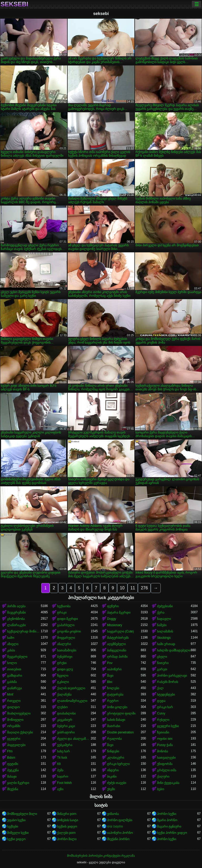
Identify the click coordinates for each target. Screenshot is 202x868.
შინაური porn (67, 814)
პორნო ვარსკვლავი (172, 676)
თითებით (14, 669)
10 (122, 588)
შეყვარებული (17, 657)
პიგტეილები (16, 745)
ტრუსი (62, 663)
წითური (163, 663)
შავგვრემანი (16, 612)
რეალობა (114, 739)
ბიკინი (112, 777)
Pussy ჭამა (165, 745)
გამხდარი (15, 676)
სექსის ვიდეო (67, 826)
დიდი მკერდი (67, 619)
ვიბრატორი (66, 732)
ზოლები (113, 688)
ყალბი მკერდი (18, 783)
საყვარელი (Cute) (120, 631)
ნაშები (162, 625)
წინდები (113, 751)
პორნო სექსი (167, 814)
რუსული (163, 720)
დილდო (13, 707)
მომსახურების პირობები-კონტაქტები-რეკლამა (101, 856)
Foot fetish (64, 783)
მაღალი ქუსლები (20, 732)
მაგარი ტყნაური (169, 826)
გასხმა (12, 682)
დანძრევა (14, 688)
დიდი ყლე (65, 669)
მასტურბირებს (118, 638)
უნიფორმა (165, 764)
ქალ (160, 688)
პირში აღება (16, 606)
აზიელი (13, 644)
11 (133, 588)
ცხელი (162, 657)
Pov (110, 663)
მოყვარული (66, 638)
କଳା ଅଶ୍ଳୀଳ (115, 826)
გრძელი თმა (167, 770)
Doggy (112, 619)
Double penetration (120, 732)
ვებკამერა (65, 745)
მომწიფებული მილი (22, 814)
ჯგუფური (14, 739)
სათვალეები (166, 758)
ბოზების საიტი (68, 820)
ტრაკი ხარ (165, 707)
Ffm (10, 751)
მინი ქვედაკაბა (168, 783)
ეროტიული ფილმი (121, 713)
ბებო (161, 789)
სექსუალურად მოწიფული (24, 631)
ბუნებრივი (65, 657)
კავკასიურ (65, 720)
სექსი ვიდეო (16, 839)
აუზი (60, 789)
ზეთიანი (163, 732)
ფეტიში (13, 764)
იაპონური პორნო (120, 833)
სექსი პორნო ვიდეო (172, 833)
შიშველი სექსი (18, 833)
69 (59, 764)
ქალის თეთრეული (71, 688)
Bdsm (11, 758)
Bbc (110, 682)
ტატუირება (115, 695)
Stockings (164, 638)
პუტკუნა (13, 770)
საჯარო (63, 777)
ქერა (161, 612)
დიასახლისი (66, 713)
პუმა (60, 770)
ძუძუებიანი (165, 606)
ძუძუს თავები (117, 783)
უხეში (111, 789)
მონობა (163, 751)
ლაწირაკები (16, 625)
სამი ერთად (166, 644)
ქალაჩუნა (64, 695)
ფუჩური (113, 606)
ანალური (64, 644)
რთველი (14, 701)
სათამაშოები (67, 650)
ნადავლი (164, 619)
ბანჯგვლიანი (117, 650)
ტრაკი (62, 612)
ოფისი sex (165, 739)
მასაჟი (12, 777)
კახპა (11, 650)
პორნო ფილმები (120, 820)
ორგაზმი (14, 726)
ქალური (163, 777)
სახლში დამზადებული (174, 650)
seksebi (14, 4)
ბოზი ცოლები (117, 707)
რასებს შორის (168, 682)
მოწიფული (15, 720)
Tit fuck (62, 758)
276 (144, 588)
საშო (11, 638)
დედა (161, 701)
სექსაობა (64, 606)
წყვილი (63, 676)
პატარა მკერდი (119, 612)
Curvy (161, 713)
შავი (110, 676)
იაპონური (114, 669)
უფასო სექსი (16, 820)
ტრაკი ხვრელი (118, 764)
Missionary (115, 625)
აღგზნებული (116, 644)
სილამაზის (165, 631)
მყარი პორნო (167, 820)
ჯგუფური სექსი (168, 726)
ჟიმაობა (113, 814)
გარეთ (162, 669)
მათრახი (114, 726)
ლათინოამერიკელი (72, 701)
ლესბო (62, 707)
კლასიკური (116, 758)
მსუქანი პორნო (118, 839)
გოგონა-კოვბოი (69, 631)
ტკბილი (63, 682)
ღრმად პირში (117, 657)
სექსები (13, 826)
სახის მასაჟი (116, 720)
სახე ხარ (64, 751)
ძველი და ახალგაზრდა (74, 739)
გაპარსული (66, 625)
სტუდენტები (166, 695)
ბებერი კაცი (66, 726)
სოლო (12, 663)
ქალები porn (66, 833)
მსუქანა (13, 789)
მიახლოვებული (19, 713)
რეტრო (113, 701)
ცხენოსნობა (16, 619)
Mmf (10, 695)
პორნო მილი (67, 839)
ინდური (113, 770)
